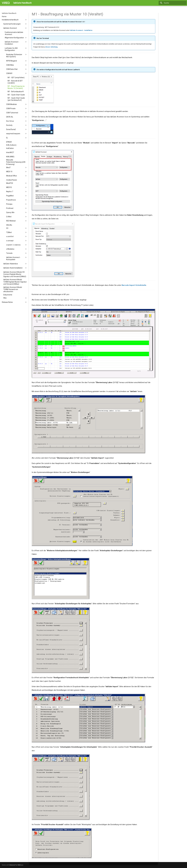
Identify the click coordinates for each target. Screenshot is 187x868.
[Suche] (173, 3)
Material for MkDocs (16, 865)
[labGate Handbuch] (6, 3)
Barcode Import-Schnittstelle (134, 285)
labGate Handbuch (9, 13)
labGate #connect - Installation (81, 30)
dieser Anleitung (51, 47)
